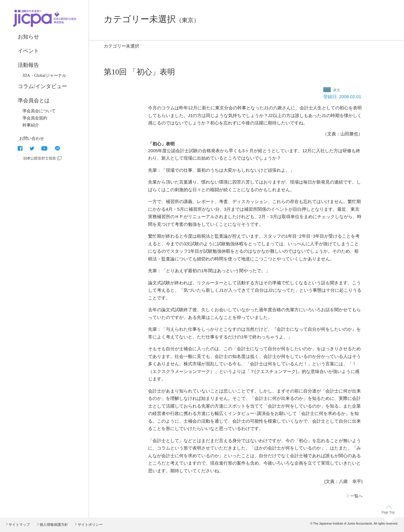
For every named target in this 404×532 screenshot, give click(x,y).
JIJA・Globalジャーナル (44, 76)
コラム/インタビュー (42, 86)
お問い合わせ (32, 138)
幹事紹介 (31, 125)
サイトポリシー (89, 525)
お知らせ (28, 37)
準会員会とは (34, 100)
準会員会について (39, 111)
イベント (28, 51)
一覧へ (356, 496)
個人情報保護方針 (53, 525)
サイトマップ (19, 525)
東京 (336, 90)
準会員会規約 (35, 118)
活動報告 (28, 65)
